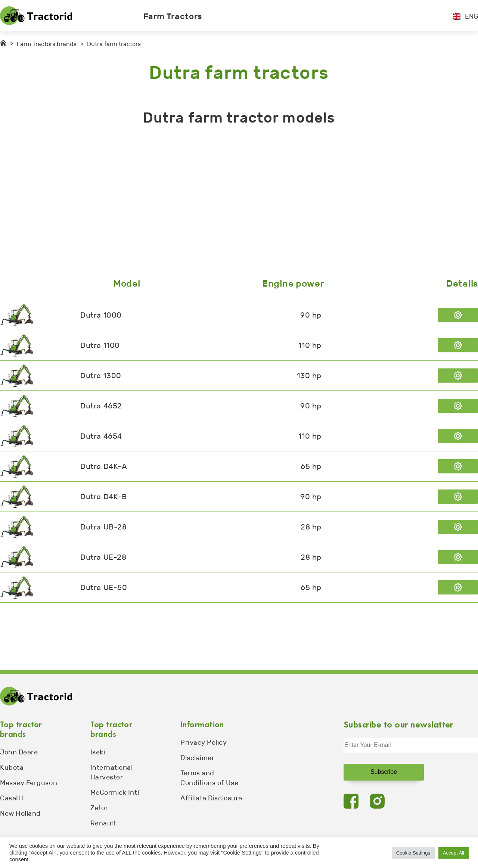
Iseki (98, 752)
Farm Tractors (173, 16)
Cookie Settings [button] (413, 853)
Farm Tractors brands (47, 44)
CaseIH (12, 798)
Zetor (99, 808)
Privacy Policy (204, 742)
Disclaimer (197, 758)
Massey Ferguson (29, 783)
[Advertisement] (224, 204)
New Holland (20, 813)
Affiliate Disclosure (211, 798)
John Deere (19, 752)
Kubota (12, 767)
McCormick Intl (115, 793)
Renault (103, 823)
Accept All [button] (454, 853)
